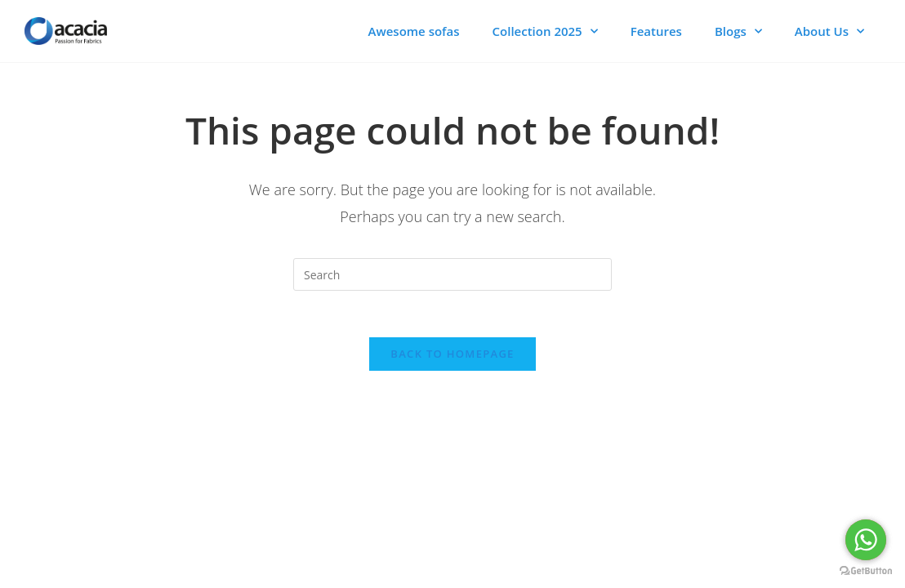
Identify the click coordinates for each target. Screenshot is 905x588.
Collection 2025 (545, 31)
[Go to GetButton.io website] (866, 571)
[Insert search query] (452, 274)
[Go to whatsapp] (866, 540)
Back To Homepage (452, 356)
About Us (829, 31)
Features (656, 31)
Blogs (738, 31)
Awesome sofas (414, 31)
